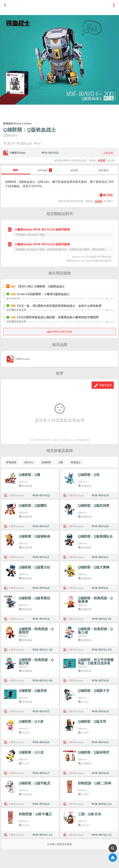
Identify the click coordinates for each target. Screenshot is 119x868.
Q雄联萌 (46, 462)
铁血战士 (76, 462)
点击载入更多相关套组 (60, 844)
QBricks (29, 462)
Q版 (61, 462)
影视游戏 (11, 462)
